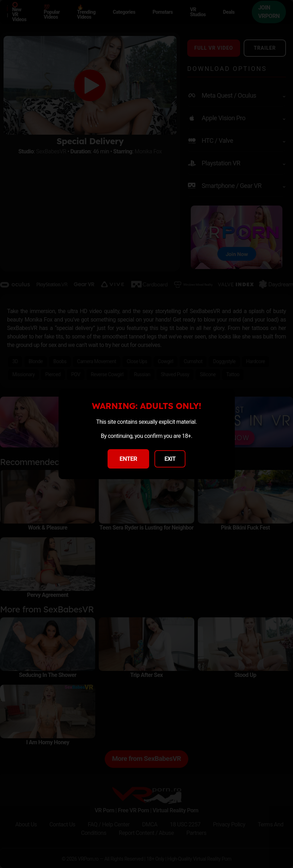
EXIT (170, 459)
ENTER (128, 459)
